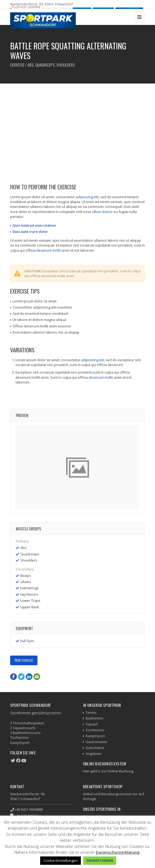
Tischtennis (95, 730)
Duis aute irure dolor (30, 232)
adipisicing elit (87, 197)
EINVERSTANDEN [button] (100, 860)
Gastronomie (96, 742)
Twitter (21, 677)
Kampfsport (95, 736)
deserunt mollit (49, 250)
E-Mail (37, 677)
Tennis (91, 713)
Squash (92, 724)
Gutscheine (95, 748)
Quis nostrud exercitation (34, 225)
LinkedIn (29, 677)
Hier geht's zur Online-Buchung (108, 771)
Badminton (94, 718)
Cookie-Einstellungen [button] (61, 860)
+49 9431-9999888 (27, 7)
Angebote (94, 754)
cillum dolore (102, 212)
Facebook (14, 677)
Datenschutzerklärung (118, 852)
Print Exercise (24, 660)
